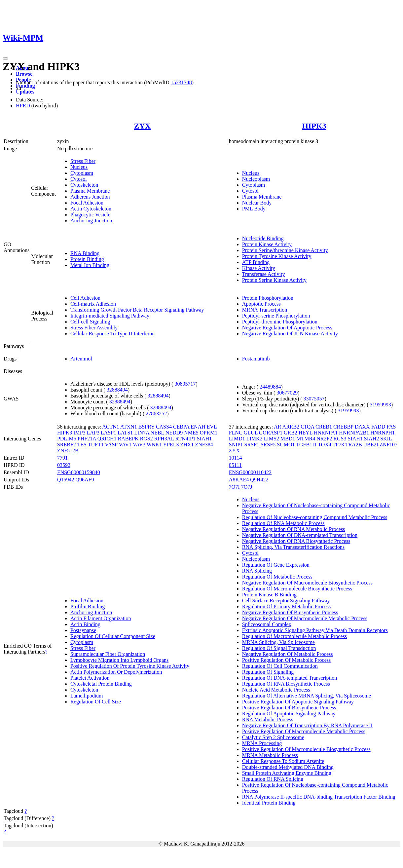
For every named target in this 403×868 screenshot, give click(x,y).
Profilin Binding (88, 606)
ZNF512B (68, 451)
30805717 (185, 384)
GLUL (251, 433)
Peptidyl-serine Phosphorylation (276, 316)
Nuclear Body (257, 203)
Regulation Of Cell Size (96, 702)
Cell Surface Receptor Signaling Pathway (286, 601)
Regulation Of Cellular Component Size (113, 636)
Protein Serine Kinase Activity (274, 280)
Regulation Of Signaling (268, 672)
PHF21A (87, 439)
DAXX (362, 427)
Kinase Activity (259, 268)
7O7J (247, 487)
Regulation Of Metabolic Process (277, 577)
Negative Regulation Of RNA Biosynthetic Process (296, 541)
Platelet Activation (90, 678)
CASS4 (164, 427)
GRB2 (291, 433)
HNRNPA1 (326, 433)
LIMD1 (237, 439)
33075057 (314, 399)
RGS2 (147, 439)
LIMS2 (272, 439)
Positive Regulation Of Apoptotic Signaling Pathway (298, 702)
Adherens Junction (90, 197)
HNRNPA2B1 (354, 433)
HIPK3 (314, 126)
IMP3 (79, 433)
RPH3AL (164, 439)
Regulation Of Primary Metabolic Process (286, 606)
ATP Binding (256, 262)
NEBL (157, 433)
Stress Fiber (83, 161)
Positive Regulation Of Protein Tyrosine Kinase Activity (130, 666)
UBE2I (371, 445)
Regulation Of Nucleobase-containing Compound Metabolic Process (315, 517)
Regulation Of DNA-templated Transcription (290, 678)
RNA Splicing (257, 571)
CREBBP (343, 427)
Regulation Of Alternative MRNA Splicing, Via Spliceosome (307, 696)
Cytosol (79, 179)
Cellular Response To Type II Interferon (112, 334)
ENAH (198, 427)
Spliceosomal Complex (267, 624)
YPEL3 (171, 445)
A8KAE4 (239, 480)
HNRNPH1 (383, 433)
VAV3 (139, 445)
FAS (391, 427)
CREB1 (324, 427)
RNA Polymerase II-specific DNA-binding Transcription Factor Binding (319, 797)
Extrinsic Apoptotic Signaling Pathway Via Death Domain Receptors (315, 630)
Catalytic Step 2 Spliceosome (273, 737)
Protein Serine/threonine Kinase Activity (285, 250)
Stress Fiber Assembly (94, 328)
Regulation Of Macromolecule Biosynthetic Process (297, 589)
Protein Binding (87, 259)
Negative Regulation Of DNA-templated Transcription (300, 535)
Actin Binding (85, 624)
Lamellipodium (87, 696)
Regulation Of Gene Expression (276, 565)
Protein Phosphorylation (268, 298)
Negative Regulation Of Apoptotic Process (287, 328)
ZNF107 (388, 445)
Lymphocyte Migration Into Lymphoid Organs (119, 660)
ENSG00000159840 (79, 472)
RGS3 (340, 439)
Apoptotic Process (261, 304)
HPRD (23, 106)
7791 (62, 458)
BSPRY (147, 427)
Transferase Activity (264, 274)
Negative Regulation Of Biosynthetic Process (290, 612)
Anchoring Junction (91, 221)
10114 (235, 458)
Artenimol (81, 359)
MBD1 (288, 439)
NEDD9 (174, 433)
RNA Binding (85, 253)
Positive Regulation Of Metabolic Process (286, 660)
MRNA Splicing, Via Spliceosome (278, 642)
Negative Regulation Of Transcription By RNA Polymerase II (307, 725)
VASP (111, 445)
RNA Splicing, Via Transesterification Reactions (293, 547)
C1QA (307, 427)
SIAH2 (371, 439)
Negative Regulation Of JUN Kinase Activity (290, 334)
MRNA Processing (262, 743)
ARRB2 (291, 427)
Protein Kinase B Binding (269, 595)
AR (277, 427)
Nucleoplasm (256, 179)
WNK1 (154, 445)
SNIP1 (236, 445)
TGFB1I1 (306, 445)
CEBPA (181, 427)
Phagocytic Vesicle (90, 215)
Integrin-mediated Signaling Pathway (110, 316)
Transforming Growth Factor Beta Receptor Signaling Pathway (137, 310)
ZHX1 (187, 445)
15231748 (181, 82)
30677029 (287, 393)
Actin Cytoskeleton (91, 209)
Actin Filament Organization (101, 618)
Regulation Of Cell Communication (280, 666)
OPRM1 (209, 433)
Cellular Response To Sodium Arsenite (283, 761)
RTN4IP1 (185, 439)
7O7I (234, 487)
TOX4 (325, 445)
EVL (212, 427)
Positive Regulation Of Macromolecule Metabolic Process (304, 731)
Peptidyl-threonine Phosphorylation (280, 322)
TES (82, 445)
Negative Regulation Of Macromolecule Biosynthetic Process (307, 583)
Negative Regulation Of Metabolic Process (288, 654)
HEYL (306, 433)
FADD (378, 427)
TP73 (338, 445)
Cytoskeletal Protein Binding (101, 684)
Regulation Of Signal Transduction (279, 648)
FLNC (236, 433)
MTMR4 (306, 439)
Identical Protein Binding (269, 803)
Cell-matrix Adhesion (93, 304)
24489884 (270, 387)
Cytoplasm (82, 173)
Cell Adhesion (85, 298)
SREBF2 (67, 445)
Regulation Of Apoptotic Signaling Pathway (289, 714)
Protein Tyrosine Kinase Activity (277, 256)
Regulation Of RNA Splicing (273, 779)
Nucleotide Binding (263, 238)
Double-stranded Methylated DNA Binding (288, 767)
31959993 (381, 405)
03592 (64, 465)
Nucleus (79, 167)
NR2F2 (324, 439)
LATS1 (125, 433)
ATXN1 (129, 427)
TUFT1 (96, 445)
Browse (24, 74)
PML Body (254, 209)
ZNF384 (204, 445)
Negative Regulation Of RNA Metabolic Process (294, 529)
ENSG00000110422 (250, 472)
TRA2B (354, 445)
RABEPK (128, 439)
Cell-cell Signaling (90, 322)
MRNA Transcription (265, 310)
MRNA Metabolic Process (270, 755)
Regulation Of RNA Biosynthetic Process (286, 684)
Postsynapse (83, 630)
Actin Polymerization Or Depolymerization (116, 672)
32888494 (117, 390)
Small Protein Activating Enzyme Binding (287, 773)
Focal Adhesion (87, 203)
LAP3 (93, 433)
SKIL (386, 439)
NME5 (191, 433)
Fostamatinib (256, 359)
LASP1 (109, 433)
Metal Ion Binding (90, 265)
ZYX (143, 126)
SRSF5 (268, 445)
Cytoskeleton (84, 185)
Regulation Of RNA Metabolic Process (283, 523)
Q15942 (66, 480)
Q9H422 (259, 480)
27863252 (156, 414)
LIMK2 (255, 439)
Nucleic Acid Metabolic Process (276, 690)
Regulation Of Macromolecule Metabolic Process (294, 636)
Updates (25, 92)
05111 (235, 465)
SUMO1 (286, 445)
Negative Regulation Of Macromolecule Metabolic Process (305, 618)
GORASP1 (271, 433)
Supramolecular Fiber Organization (108, 654)
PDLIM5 (67, 439)
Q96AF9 (85, 480)
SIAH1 (204, 439)
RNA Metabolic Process (268, 719)
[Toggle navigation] (5, 58)
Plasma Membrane (90, 191)
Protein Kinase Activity (267, 244)
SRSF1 (252, 445)
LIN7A (142, 433)
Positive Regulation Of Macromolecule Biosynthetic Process (306, 749)
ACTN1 (111, 427)
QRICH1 (107, 439)
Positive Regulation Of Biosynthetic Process (289, 708)
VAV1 (125, 445)
